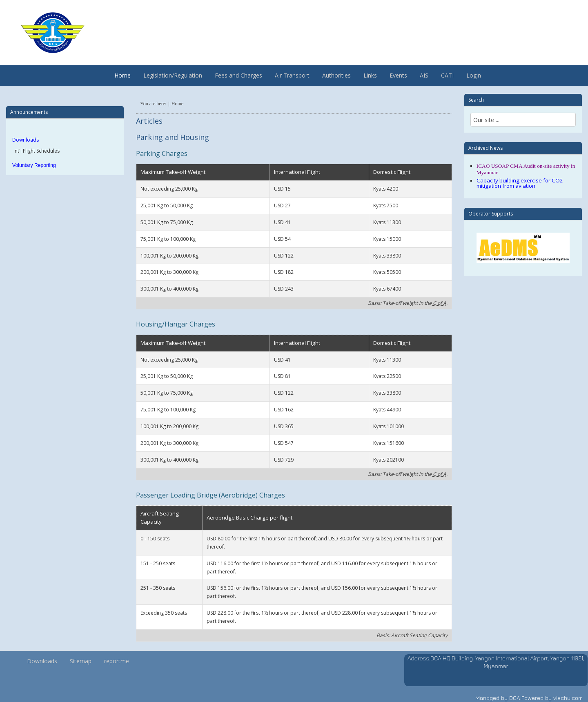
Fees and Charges (238, 75)
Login (474, 75)
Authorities (336, 75)
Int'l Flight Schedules (36, 151)
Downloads (26, 140)
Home (122, 75)
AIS (424, 75)
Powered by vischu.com (552, 698)
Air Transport (292, 75)
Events (398, 75)
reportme (117, 661)
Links (370, 75)
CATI (447, 75)
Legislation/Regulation (173, 75)
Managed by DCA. (498, 698)
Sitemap (81, 661)
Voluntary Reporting (34, 165)
